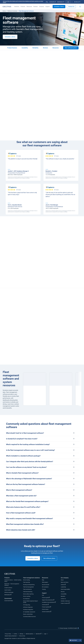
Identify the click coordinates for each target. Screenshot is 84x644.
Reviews (45, 48)
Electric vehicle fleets (28, 614)
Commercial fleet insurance (29, 617)
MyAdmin (63, 596)
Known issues (45, 609)
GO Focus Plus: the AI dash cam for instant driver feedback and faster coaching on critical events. (23, 2)
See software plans (71, 48)
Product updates (47, 607)
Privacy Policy (8, 634)
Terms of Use (22, 636)
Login (68, 2)
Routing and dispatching (29, 585)
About (62, 580)
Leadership (63, 587)
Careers (63, 585)
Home (4, 11)
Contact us (63, 599)
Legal (45, 634)
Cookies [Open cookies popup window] (15, 634)
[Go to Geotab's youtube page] (78, 634)
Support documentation (48, 600)
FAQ (43, 595)
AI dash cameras (8, 588)
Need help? (75, 640)
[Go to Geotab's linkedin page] (74, 634)
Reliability (35, 48)
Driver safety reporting (28, 594)
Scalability (25, 48)
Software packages (9, 592)
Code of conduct (65, 603)
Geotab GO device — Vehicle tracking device (13, 581)
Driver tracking (27, 580)
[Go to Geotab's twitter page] (70, 634)
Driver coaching (27, 596)
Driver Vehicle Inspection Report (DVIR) (30, 602)
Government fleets (9, 601)
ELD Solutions (26, 599)
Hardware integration (28, 610)
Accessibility (64, 594)
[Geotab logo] (7, 7)
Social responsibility (65, 589)
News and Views (65, 582)
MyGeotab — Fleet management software (12, 585)
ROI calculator (45, 587)
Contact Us (71, 7)
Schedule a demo (10, 37)
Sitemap (21, 634)
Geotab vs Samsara (65, 601)
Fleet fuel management (28, 587)
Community (53, 2)
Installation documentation (49, 602)
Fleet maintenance (27, 589)
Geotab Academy (47, 612)
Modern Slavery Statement (11, 636)
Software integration (28, 607)
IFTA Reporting (27, 605)
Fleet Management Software (26, 11)
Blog (47, 2)
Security (63, 592)
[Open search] (80, 7)
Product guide (46, 598)
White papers (45, 582)
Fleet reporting (27, 582)
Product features (12, 48)
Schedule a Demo (59, 7)
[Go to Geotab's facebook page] (67, 634)
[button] (42, 433)
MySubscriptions (30, 634)
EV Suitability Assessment (29, 612)
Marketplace (61, 2)
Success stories (46, 585)
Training (44, 589)
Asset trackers (8, 590)
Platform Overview (12, 11)
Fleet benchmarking (28, 592)
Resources (56, 48)
